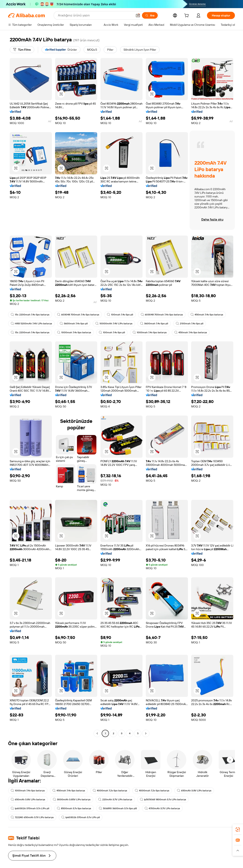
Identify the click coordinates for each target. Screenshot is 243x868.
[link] (238, 829)
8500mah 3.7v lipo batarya (74, 808)
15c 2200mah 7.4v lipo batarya (30, 315)
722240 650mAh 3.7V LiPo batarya (32, 817)
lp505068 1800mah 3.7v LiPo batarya (163, 799)
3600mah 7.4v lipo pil (74, 324)
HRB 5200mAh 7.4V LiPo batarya (31, 324)
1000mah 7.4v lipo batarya (74, 332)
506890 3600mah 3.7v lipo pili (118, 808)
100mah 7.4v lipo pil (120, 315)
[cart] (187, 16)
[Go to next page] (146, 733)
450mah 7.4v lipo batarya (207, 315)
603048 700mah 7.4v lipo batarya (78, 315)
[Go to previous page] (97, 733)
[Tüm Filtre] (22, 50)
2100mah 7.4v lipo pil (190, 324)
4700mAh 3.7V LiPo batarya (162, 808)
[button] (61, 94)
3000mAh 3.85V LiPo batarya (72, 799)
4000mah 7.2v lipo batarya (110, 791)
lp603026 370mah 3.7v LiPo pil (30, 808)
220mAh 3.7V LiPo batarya (115, 799)
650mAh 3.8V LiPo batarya (194, 791)
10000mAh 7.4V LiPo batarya (114, 324)
